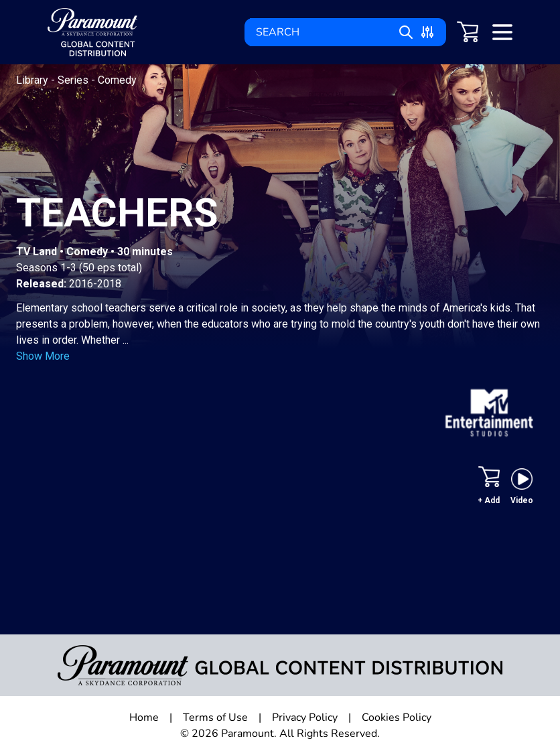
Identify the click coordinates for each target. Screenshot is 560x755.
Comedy (117, 80)
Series (74, 80)
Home (144, 717)
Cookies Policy (397, 717)
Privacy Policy (305, 717)
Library (33, 80)
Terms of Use (215, 717)
